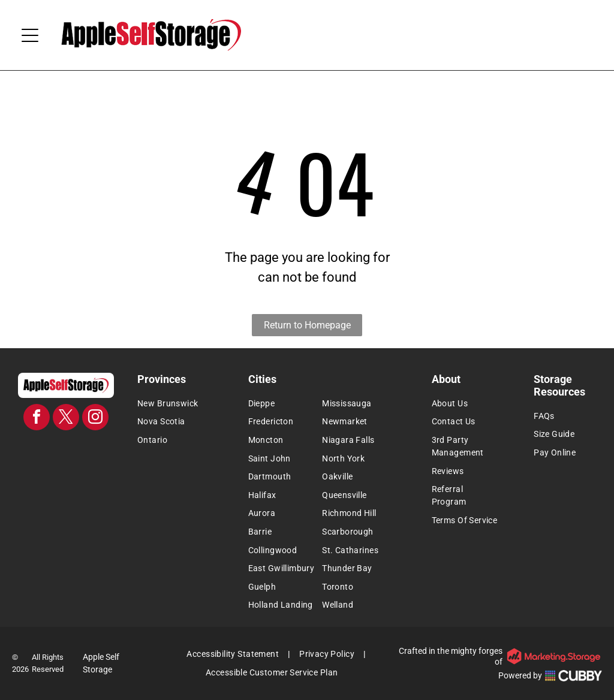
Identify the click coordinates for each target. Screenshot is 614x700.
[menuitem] (178, 404)
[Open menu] (30, 35)
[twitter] (66, 419)
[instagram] (95, 419)
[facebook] (37, 419)
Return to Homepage (307, 325)
